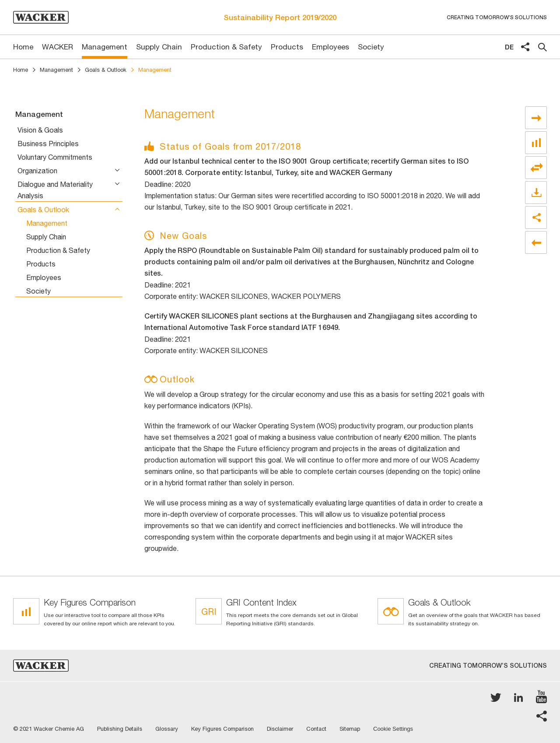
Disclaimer (280, 729)
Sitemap (350, 729)
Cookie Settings (393, 729)
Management (56, 70)
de (509, 47)
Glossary (167, 729)
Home (21, 70)
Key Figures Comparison (222, 729)
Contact (316, 729)
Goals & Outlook (106, 70)
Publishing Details (120, 729)
